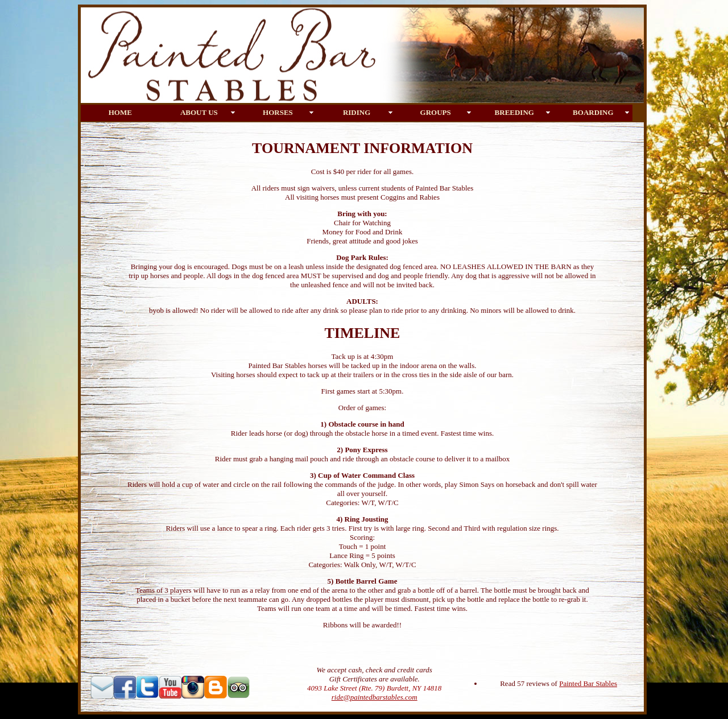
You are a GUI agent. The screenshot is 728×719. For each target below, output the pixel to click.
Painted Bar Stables (588, 683)
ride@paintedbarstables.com (375, 697)
